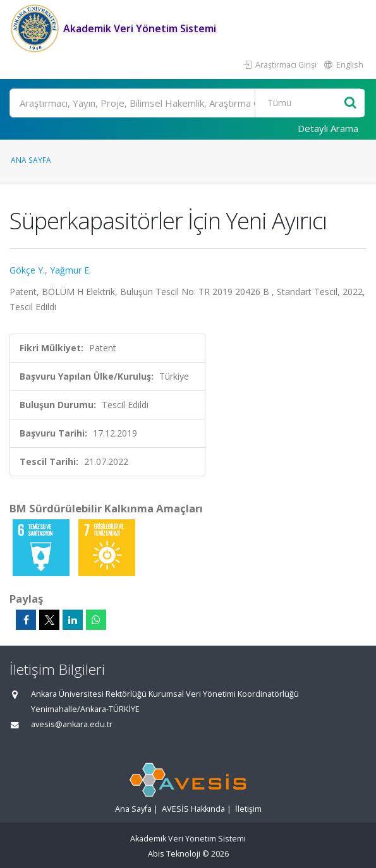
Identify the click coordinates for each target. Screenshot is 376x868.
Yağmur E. (70, 270)
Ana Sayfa (31, 160)
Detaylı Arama (328, 128)
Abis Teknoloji (174, 854)
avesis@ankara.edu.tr (72, 724)
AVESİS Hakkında (193, 809)
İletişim (248, 809)
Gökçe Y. (27, 270)
